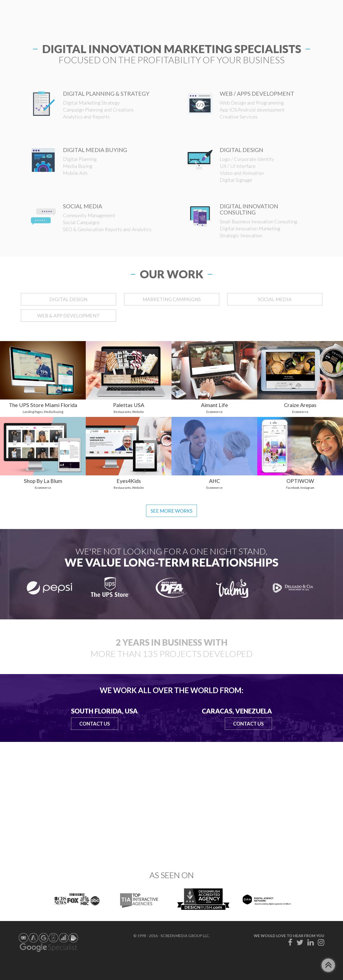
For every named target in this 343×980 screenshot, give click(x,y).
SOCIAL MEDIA (275, 299)
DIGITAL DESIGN (68, 299)
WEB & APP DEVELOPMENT (68, 316)
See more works (171, 511)
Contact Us (95, 724)
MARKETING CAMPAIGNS (172, 299)
